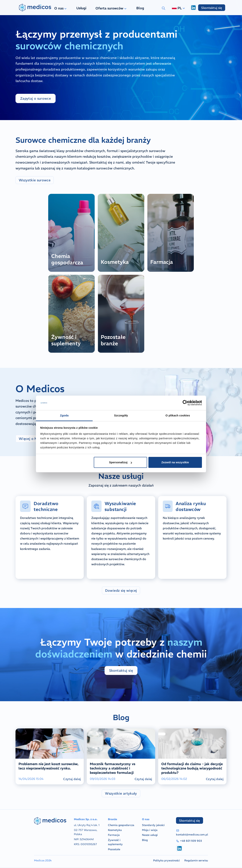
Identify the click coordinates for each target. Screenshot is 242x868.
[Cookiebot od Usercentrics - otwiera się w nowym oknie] (185, 403)
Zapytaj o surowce (36, 98)
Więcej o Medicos (34, 439)
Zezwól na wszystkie (175, 462)
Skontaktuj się (212, 8)
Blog (140, 8)
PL (179, 8)
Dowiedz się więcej (121, 590)
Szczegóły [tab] (121, 415)
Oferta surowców (111, 8)
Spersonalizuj (121, 462)
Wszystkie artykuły (121, 793)
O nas (61, 8)
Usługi (81, 8)
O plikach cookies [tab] (178, 415)
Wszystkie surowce (35, 180)
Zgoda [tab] (64, 415)
